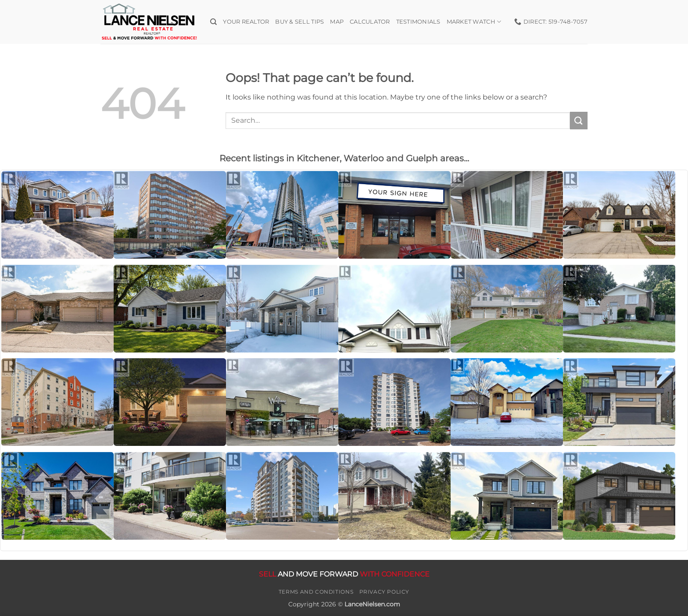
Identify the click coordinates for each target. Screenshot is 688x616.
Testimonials (418, 22)
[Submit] (579, 120)
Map (337, 22)
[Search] (213, 22)
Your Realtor (246, 22)
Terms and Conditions (316, 592)
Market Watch (474, 22)
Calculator (370, 22)
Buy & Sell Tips (299, 22)
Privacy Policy (385, 592)
